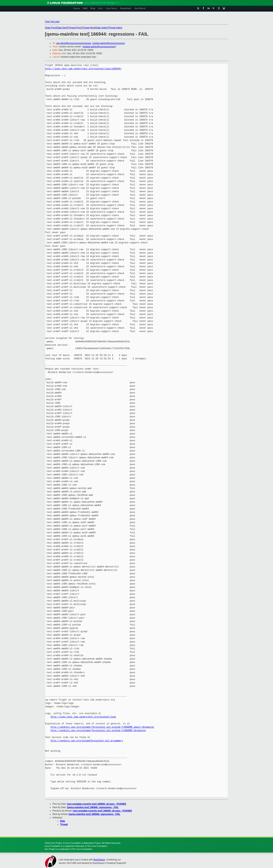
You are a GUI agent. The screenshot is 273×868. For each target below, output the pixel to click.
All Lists (55, 22)
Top (47, 22)
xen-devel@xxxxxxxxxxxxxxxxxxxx (74, 43)
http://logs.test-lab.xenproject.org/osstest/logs (83, 717)
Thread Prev (75, 28)
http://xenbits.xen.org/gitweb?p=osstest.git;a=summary (87, 741)
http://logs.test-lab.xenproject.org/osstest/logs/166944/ (83, 69)
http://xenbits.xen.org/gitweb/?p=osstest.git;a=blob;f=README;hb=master (98, 731)
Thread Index (115, 28)
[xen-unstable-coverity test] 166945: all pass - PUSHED (96, 804)
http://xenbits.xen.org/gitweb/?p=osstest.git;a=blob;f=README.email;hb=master (102, 727)
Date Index (101, 28)
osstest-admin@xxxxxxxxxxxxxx (109, 43)
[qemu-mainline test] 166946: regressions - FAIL (93, 807)
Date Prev (51, 28)
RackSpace (99, 860)
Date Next (62, 28)
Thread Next (88, 28)
